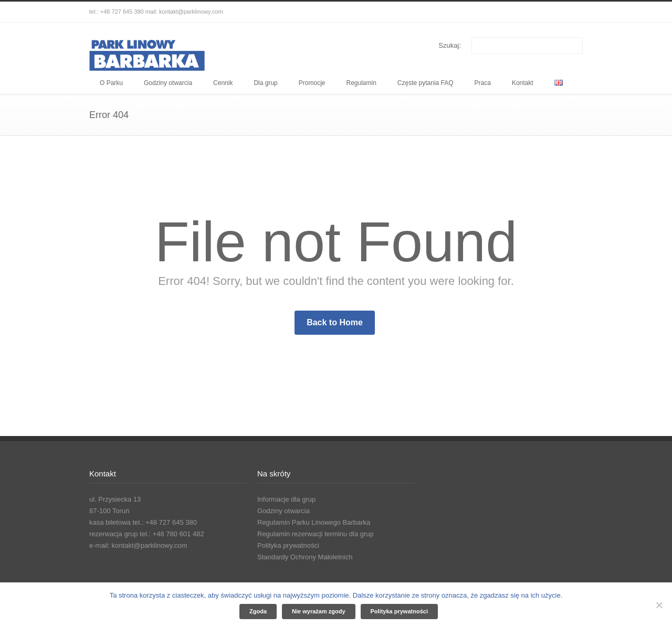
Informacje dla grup (286, 499)
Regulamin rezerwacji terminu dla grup (316, 534)
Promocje (312, 83)
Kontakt (523, 83)
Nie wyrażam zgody (318, 611)
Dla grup (265, 83)
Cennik (223, 83)
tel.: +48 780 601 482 (172, 534)
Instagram (551, 12)
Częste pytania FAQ (426, 83)
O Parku (111, 83)
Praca (483, 83)
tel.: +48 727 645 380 (117, 12)
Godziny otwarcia (168, 83)
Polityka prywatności (288, 545)
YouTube (572, 12)
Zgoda (258, 611)
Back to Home (335, 322)
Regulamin (361, 83)
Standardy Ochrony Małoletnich (305, 557)
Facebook (530, 12)
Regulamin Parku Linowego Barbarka (314, 522)
